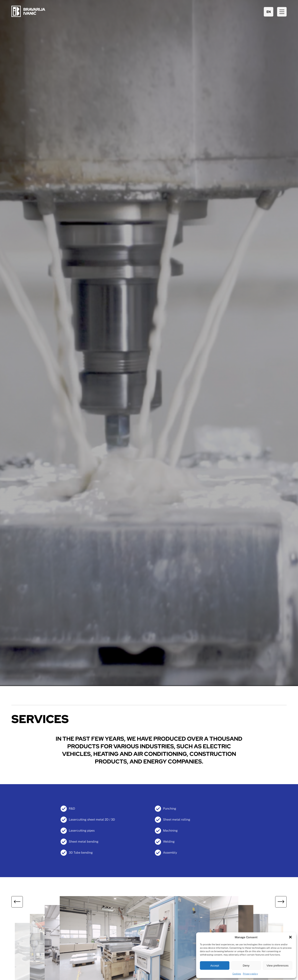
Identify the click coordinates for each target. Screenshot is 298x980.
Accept (215, 965)
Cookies (237, 974)
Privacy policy (250, 974)
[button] (290, 937)
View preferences (278, 965)
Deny (246, 965)
